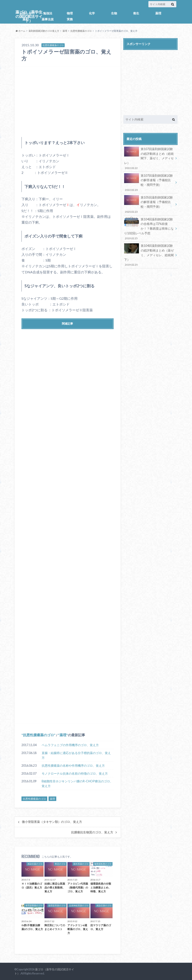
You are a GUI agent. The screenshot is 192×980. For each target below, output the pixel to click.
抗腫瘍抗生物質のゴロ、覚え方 (92, 832)
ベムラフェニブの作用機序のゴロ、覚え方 (70, 745)
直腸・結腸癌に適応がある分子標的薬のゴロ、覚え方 (76, 755)
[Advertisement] (68, 102)
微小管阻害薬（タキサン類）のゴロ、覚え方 (52, 822)
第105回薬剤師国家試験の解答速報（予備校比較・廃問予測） (149, 204)
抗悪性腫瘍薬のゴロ (81, 31)
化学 (92, 13)
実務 (70, 19)
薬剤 (26, 19)
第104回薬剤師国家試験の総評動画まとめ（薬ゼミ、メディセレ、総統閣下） (149, 255)
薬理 (158, 13)
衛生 (136, 13)
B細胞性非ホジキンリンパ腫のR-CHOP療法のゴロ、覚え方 (77, 784)
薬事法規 (48, 19)
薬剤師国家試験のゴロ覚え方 (44, 31)
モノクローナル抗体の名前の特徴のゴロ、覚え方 (75, 773)
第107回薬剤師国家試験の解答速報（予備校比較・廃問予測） (149, 183)
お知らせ (26, 13)
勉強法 (48, 13)
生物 (114, 13)
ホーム (21, 31)
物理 (70, 13)
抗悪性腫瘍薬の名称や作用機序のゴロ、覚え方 (73, 765)
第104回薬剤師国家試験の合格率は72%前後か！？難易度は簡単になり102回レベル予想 (149, 229)
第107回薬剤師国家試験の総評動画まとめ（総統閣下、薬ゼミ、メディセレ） (149, 158)
